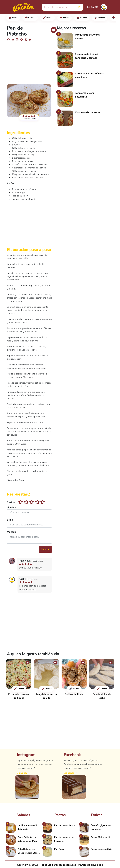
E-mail (11, 520)
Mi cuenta (93, 7)
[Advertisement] (29, 61)
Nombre (11, 508)
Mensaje (12, 532)
